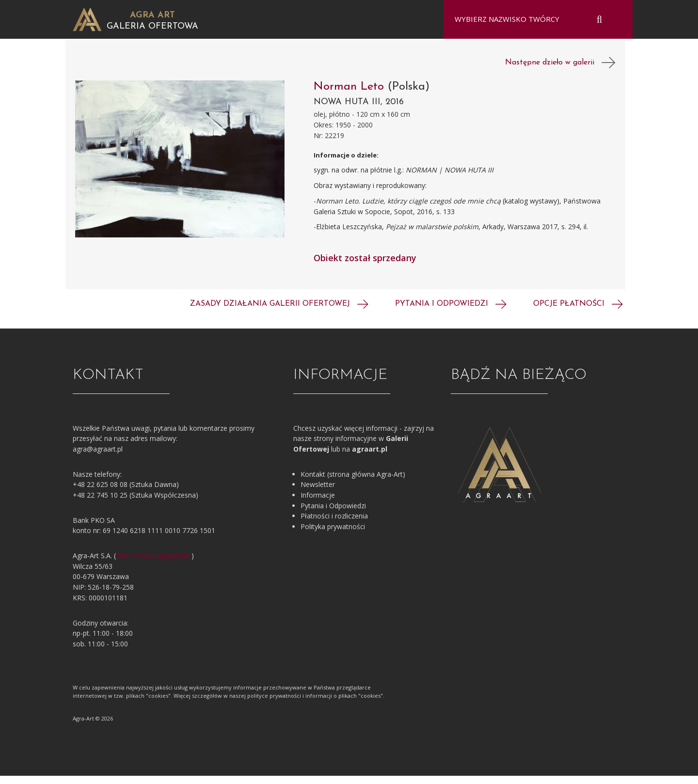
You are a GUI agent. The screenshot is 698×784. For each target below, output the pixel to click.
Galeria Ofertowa (152, 26)
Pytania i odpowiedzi (451, 312)
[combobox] (532, 19)
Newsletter (318, 493)
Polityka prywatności (333, 535)
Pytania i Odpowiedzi (333, 514)
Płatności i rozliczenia (334, 524)
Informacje (318, 503)
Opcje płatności (578, 312)
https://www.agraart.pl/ (154, 564)
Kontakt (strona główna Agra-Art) (353, 482)
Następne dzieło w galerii (560, 71)
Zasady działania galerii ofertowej (279, 312)
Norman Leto (351, 95)
